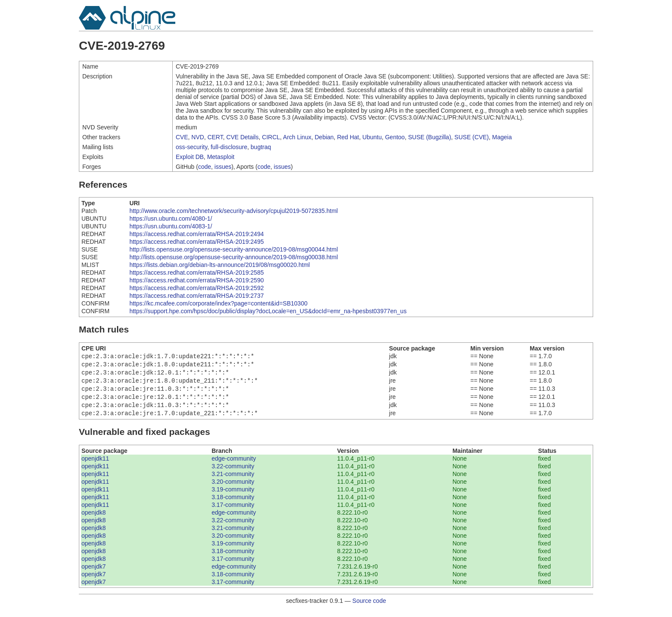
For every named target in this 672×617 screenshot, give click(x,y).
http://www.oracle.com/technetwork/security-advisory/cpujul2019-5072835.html (234, 211)
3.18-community (233, 504)
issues (223, 167)
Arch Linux (297, 137)
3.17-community (233, 512)
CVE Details (242, 137)
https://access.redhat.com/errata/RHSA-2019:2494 (197, 234)
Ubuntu (372, 137)
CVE (182, 137)
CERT (215, 137)
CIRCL (271, 137)
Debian (324, 137)
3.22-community (233, 473)
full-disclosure (229, 147)
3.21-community (233, 481)
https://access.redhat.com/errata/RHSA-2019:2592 (197, 288)
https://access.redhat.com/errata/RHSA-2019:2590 (197, 280)
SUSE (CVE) (471, 137)
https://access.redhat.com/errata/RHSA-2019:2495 (197, 242)
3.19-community (233, 496)
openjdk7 (94, 573)
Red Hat (348, 137)
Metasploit (221, 157)
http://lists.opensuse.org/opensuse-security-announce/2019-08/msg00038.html (234, 257)
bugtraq (261, 147)
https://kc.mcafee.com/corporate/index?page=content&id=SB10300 (219, 303)
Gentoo (395, 137)
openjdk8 (94, 519)
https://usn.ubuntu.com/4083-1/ (171, 226)
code (204, 167)
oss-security (192, 147)
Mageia (502, 137)
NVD (198, 137)
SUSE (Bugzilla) (429, 137)
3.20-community (233, 488)
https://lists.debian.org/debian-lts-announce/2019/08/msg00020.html (220, 265)
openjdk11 (95, 465)
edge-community (234, 465)
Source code (369, 608)
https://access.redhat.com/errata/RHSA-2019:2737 (197, 296)
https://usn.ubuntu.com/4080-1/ (171, 219)
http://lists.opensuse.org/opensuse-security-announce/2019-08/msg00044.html (234, 249)
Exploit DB (190, 157)
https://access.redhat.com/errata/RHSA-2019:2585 (197, 273)
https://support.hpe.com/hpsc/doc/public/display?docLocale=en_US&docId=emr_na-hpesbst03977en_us (268, 311)
